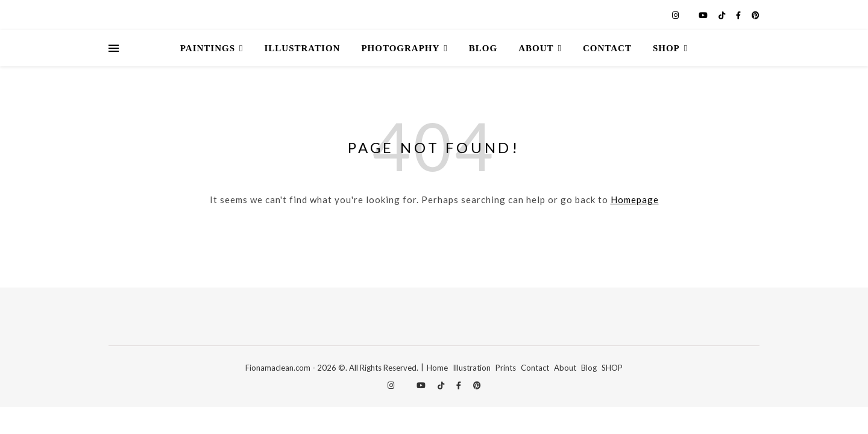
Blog (483, 48)
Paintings (208, 48)
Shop (666, 48)
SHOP (612, 368)
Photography (400, 48)
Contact (607, 48)
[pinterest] (756, 15)
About (536, 48)
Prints (506, 368)
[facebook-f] (739, 15)
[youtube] (704, 15)
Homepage (635, 200)
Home (437, 368)
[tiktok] (723, 15)
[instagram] (676, 15)
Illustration (303, 48)
